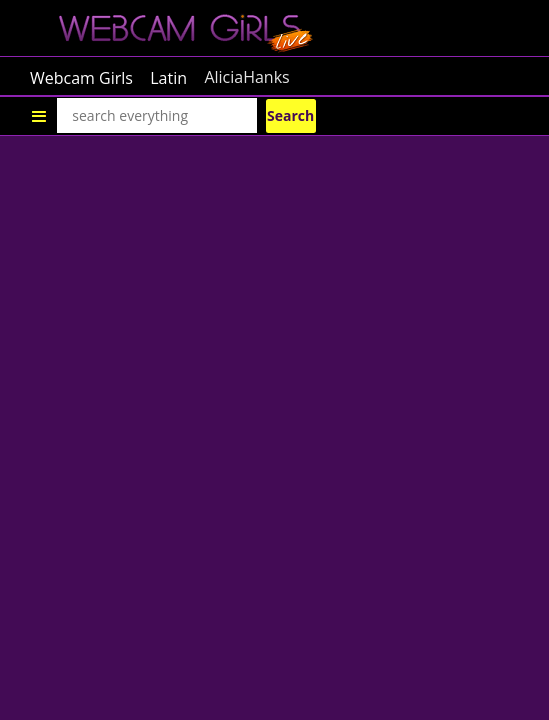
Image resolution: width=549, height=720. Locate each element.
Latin (168, 77)
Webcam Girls (81, 77)
